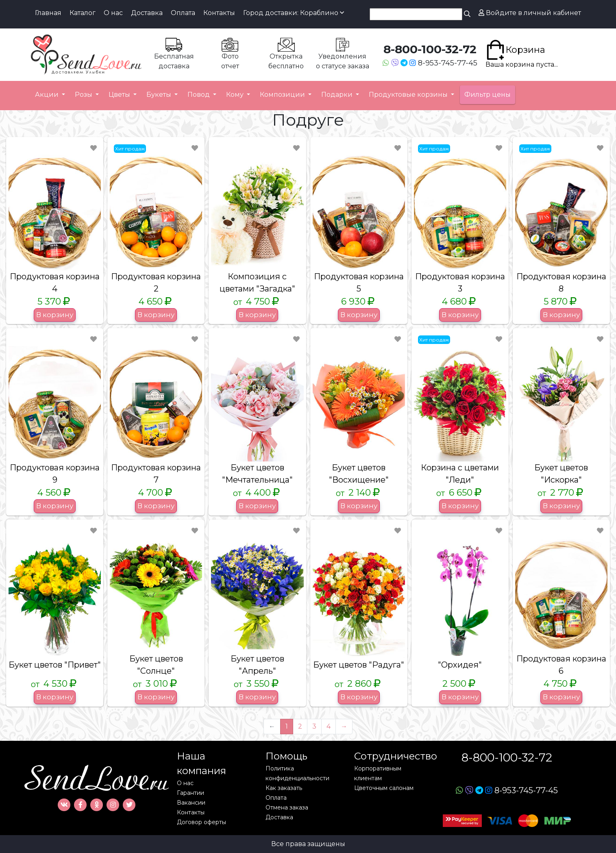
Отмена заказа (287, 807)
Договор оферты (201, 822)
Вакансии (191, 803)
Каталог (83, 13)
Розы (84, 95)
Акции (48, 95)
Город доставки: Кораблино (294, 13)
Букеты (160, 95)
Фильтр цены (488, 95)
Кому (236, 95)
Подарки (338, 95)
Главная (48, 13)
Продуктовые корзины (409, 95)
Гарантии (190, 793)
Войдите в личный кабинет (530, 13)
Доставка (147, 13)
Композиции (283, 95)
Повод (199, 95)
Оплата (183, 13)
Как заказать (284, 788)
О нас (113, 13)
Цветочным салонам (384, 788)
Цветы (120, 95)
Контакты (219, 13)
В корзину (55, 315)
